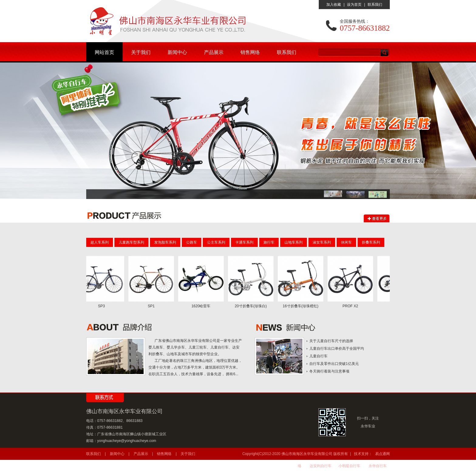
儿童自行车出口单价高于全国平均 (337, 349)
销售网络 (250, 52)
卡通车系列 (244, 242)
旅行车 (269, 242)
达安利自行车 (321, 466)
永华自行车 (378, 466)
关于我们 (141, 52)
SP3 (103, 306)
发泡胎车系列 (165, 242)
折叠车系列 (371, 242)
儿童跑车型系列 (131, 242)
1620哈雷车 (202, 306)
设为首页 (354, 5)
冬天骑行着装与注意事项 (329, 371)
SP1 (153, 306)
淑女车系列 (322, 242)
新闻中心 (177, 52)
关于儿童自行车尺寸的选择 (331, 341)
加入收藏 (334, 5)
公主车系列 (216, 242)
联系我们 (375, 5)
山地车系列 (294, 242)
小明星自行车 (349, 466)
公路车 (192, 242)
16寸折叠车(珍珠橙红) (302, 306)
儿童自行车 (318, 356)
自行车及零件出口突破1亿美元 (334, 364)
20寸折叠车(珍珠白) (252, 306)
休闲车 (346, 242)
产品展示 (214, 52)
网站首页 (104, 52)
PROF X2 (351, 306)
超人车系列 (100, 242)
